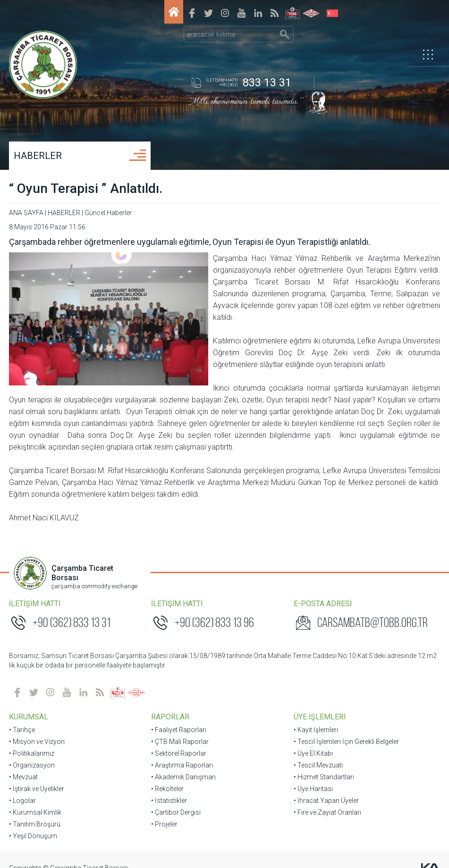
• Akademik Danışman (184, 765)
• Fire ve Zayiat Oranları (327, 801)
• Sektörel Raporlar (179, 742)
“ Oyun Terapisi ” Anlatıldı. (86, 188)
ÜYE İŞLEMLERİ (319, 705)
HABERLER (38, 156)
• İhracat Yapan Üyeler (326, 789)
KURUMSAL (29, 705)
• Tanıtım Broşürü (35, 812)
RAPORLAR (171, 705)
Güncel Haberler (109, 213)
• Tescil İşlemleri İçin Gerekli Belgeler (346, 730)
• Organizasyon (32, 753)
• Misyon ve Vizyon (37, 730)
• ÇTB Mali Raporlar (180, 730)
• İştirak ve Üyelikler (37, 777)
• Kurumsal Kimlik (36, 801)
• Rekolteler (168, 777)
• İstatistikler (169, 789)
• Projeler (165, 812)
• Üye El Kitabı (313, 742)
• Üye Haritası (313, 777)
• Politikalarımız (32, 742)
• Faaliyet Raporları (179, 718)
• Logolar (23, 789)
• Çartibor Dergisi (176, 801)
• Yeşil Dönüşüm (34, 824)
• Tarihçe (22, 718)
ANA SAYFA (27, 213)
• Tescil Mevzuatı (318, 753)
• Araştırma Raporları (182, 753)
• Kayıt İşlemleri (315, 718)
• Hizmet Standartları (323, 765)
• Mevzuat (24, 765)
